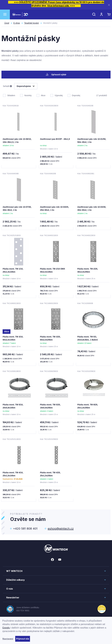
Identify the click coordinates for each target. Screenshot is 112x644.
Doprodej (74, 94)
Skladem (9, 94)
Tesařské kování (32, 23)
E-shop (17, 23)
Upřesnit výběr (56, 74)
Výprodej (56, 94)
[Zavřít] (109, 5)
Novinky (26, 94)
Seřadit (7, 85)
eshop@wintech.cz (61, 526)
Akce (41, 94)
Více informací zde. (58, 6)
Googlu (6, 628)
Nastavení (8, 639)
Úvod (7, 23)
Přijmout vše (23, 639)
